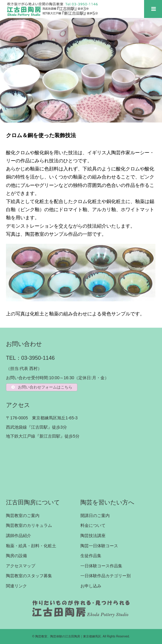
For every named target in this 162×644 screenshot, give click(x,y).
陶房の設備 (16, 556)
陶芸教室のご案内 (23, 515)
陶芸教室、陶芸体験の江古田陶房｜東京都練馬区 (68, 636)
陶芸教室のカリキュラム (29, 525)
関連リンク (16, 586)
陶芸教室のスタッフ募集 (29, 576)
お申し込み (91, 586)
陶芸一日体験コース (99, 546)
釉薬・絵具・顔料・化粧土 (31, 546)
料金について (93, 525)
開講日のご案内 (95, 515)
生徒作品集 (91, 556)
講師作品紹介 (19, 536)
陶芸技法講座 (93, 536)
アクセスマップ (21, 566)
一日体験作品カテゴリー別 (106, 576)
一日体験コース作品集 (101, 566)
